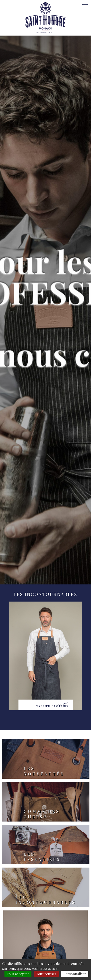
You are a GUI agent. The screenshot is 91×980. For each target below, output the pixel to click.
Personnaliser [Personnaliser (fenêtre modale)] (75, 974)
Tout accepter (18, 974)
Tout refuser (46, 974)
